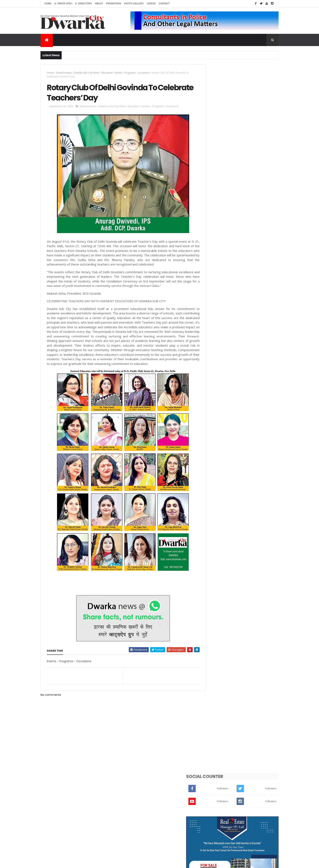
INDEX (227, 304)
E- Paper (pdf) (63, 3)
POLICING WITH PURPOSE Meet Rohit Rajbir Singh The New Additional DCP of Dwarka (250, 258)
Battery (234, 502)
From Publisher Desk (219, 509)
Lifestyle (237, 431)
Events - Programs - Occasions (132, 73)
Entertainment (216, 445)
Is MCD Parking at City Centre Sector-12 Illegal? (250, 339)
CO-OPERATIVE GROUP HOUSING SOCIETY (245, 323)
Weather (212, 481)
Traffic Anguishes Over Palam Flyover (249, 287)
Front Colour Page (238, 495)
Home (48, 3)
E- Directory (84, 3)
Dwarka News (64, 73)
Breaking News (216, 438)
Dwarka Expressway (219, 466)
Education (107, 73)
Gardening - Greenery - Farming (227, 474)
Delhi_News (214, 417)
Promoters (114, 3)
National (212, 502)
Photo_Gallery (250, 488)
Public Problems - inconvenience (227, 424)
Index (246, 509)
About (99, 3)
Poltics (234, 481)
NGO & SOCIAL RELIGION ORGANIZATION (250, 271)
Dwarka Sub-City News (86, 73)
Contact (164, 3)
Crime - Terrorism (218, 488)
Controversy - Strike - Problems (227, 459)
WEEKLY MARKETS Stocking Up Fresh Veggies (247, 224)
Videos (151, 3)
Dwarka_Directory (218, 402)
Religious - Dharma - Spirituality (227, 452)
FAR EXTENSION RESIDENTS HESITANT (247, 238)
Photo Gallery (134, 3)
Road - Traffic (247, 438)
